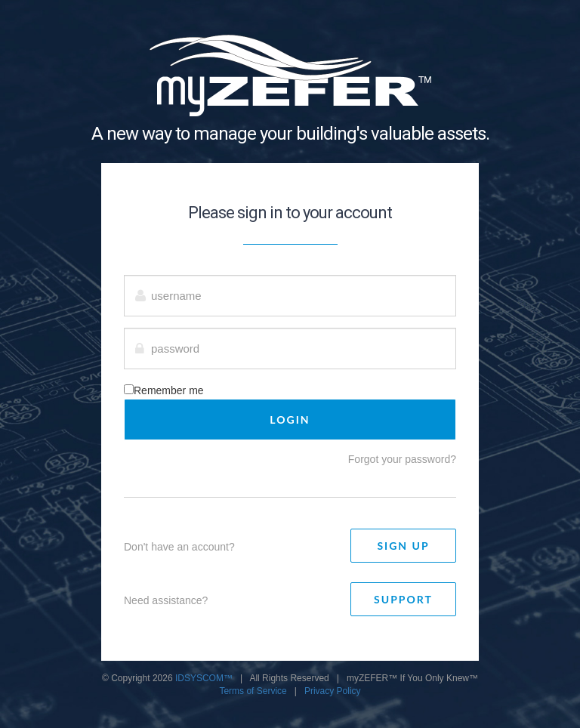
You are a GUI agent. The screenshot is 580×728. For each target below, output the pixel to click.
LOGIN (290, 420)
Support (403, 599)
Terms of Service (253, 691)
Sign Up (403, 546)
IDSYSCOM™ (204, 678)
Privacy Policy (333, 691)
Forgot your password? (402, 459)
